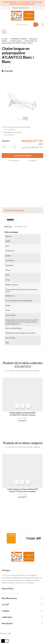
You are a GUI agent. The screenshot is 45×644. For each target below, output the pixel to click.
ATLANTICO (22, 366)
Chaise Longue (22, 418)
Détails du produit (14, 210)
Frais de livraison (10, 129)
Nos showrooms (9, 135)
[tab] (22, 210)
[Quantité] (9, 147)
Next (24, 431)
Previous (21, 431)
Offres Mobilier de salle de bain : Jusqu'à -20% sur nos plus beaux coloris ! (22, 3)
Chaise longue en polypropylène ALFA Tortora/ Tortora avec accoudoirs (22, 490)
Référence (8, 227)
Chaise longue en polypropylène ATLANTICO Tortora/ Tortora (23, 414)
